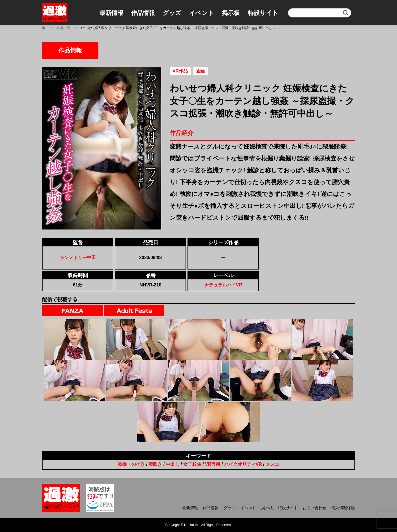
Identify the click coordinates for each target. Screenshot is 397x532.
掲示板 (231, 13)
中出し (173, 464)
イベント (202, 13)
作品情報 (143, 13)
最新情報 (111, 13)
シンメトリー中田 (78, 258)
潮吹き (155, 464)
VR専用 (213, 464)
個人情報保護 (343, 508)
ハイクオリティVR (243, 464)
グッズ (172, 13)
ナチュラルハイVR (223, 285)
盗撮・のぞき (131, 464)
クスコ (272, 464)
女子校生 (192, 464)
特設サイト (263, 13)
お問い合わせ (314, 508)
